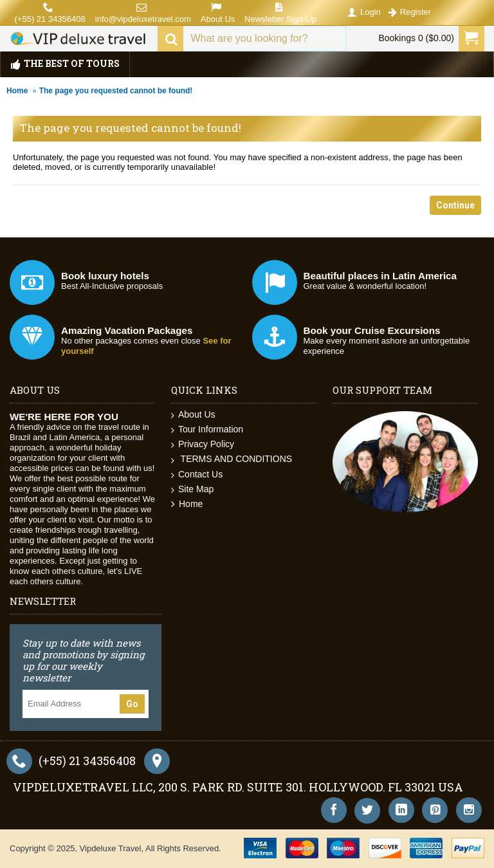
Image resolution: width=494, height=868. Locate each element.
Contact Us (197, 475)
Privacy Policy (203, 444)
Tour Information (207, 429)
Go (132, 704)
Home (17, 91)
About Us (193, 415)
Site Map (192, 489)
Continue (455, 205)
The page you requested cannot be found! (116, 91)
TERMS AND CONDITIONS (232, 459)
